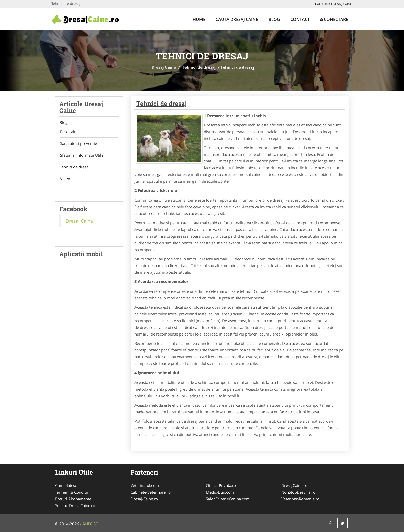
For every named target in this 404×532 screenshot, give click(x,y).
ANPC (87, 524)
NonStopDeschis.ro (298, 492)
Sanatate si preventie (78, 144)
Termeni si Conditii (71, 492)
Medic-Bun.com (220, 492)
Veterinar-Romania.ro (300, 499)
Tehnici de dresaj (199, 67)
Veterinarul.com (145, 485)
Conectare (334, 19)
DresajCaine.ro (294, 485)
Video (64, 180)
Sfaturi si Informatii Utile (81, 156)
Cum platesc (66, 485)
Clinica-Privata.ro (221, 485)
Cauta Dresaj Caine (237, 19)
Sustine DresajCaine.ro (75, 505)
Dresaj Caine (164, 67)
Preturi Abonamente (73, 499)
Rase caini (68, 132)
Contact (300, 19)
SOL (97, 524)
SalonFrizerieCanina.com (228, 499)
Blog (274, 19)
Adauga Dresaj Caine (333, 4)
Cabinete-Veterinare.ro (151, 492)
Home (199, 19)
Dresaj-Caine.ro (144, 499)
